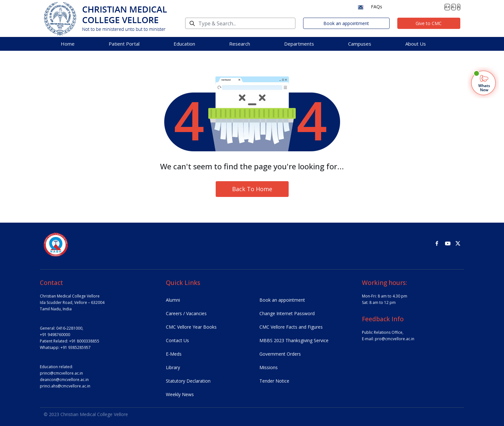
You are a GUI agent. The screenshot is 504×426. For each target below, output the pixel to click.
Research (240, 44)
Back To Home (252, 189)
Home (68, 44)
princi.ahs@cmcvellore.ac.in (65, 386)
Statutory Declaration (188, 381)
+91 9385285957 (76, 347)
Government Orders (280, 354)
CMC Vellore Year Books (191, 327)
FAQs (377, 7)
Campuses (360, 44)
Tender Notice (274, 381)
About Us (416, 44)
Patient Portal (124, 44)
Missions (269, 367)
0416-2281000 (69, 328)
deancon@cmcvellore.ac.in (64, 380)
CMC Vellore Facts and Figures (291, 327)
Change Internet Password (287, 313)
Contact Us (177, 340)
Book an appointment (346, 23)
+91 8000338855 (84, 341)
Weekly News (180, 394)
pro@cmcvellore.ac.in (395, 339)
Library (173, 367)
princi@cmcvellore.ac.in (61, 373)
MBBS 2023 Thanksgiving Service (294, 340)
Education (184, 44)
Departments (299, 44)
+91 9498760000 (55, 335)
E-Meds (174, 354)
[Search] (240, 23)
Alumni (173, 300)
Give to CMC (429, 23)
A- (454, 7)
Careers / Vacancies (186, 313)
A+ (447, 7)
